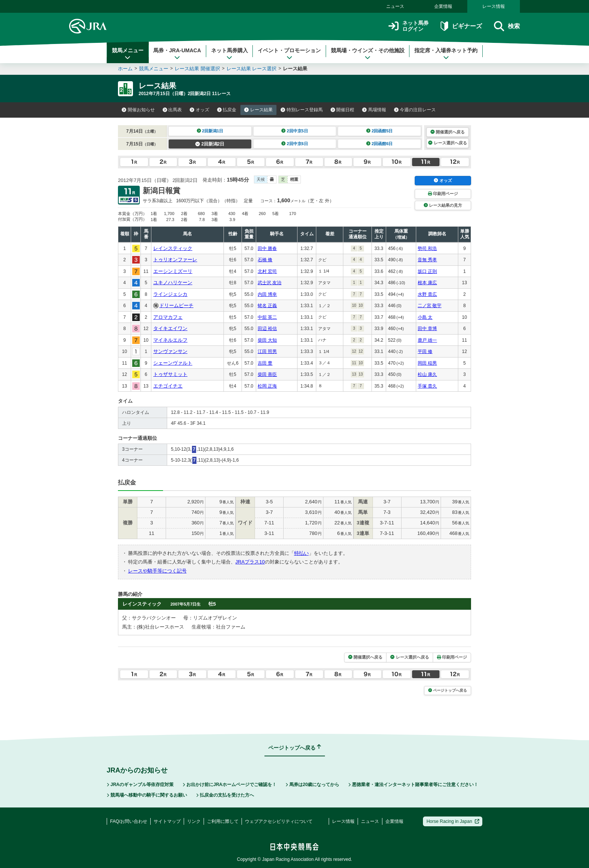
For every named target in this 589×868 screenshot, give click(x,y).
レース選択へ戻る (447, 143)
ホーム (125, 69)
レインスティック (173, 248)
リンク (194, 821)
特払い (301, 553)
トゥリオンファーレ (175, 260)
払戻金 (227, 110)
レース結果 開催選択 (197, 69)
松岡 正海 (267, 386)
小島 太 (425, 317)
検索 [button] (507, 26)
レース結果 (258, 110)
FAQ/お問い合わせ (129, 821)
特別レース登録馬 (302, 110)
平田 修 (425, 351)
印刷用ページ (443, 194)
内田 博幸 (267, 294)
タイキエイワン (170, 328)
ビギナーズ (461, 26)
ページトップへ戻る (448, 690)
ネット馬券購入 (230, 54)
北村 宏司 (267, 271)
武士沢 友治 (270, 283)
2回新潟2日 (210, 144)
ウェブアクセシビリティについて (279, 821)
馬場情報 (374, 110)
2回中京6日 (295, 144)
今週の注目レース (415, 110)
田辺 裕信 (267, 329)
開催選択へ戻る (448, 132)
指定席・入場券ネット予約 (446, 54)
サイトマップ (167, 821)
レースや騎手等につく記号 (157, 571)
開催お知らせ (138, 110)
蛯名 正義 (267, 306)
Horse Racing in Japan (453, 821)
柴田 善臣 (267, 374)
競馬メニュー (128, 54)
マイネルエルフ (170, 340)
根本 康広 (427, 283)
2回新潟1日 (210, 131)
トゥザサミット (170, 374)
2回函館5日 (380, 131)
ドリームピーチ (176, 305)
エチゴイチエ (168, 386)
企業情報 (443, 6)
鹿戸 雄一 (427, 340)
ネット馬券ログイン (409, 26)
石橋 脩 (265, 260)
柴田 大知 (267, 340)
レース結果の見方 (443, 205)
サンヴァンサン (170, 351)
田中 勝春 (267, 248)
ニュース (395, 6)
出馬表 (172, 110)
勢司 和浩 (427, 248)
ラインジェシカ (170, 294)
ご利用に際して (223, 821)
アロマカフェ (168, 317)
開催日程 (343, 110)
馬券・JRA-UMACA (177, 54)
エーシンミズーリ (173, 271)
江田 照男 (267, 351)
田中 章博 (427, 329)
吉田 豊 (265, 363)
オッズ (199, 110)
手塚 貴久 (427, 386)
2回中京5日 (295, 131)
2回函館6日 (380, 144)
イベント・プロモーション (289, 54)
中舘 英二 (267, 317)
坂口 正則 (427, 271)
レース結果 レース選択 (252, 69)
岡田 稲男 (427, 363)
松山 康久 (427, 374)
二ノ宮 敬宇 (430, 306)
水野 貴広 (427, 294)
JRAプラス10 (250, 562)
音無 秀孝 (427, 260)
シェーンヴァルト (173, 363)
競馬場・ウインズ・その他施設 (368, 54)
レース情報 (494, 6)
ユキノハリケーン (173, 283)
